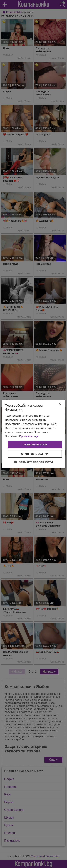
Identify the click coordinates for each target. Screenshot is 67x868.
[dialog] (33, 434)
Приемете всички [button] (35, 445)
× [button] (60, 404)
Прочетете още (29, 436)
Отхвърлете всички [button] (35, 454)
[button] (33, 462)
